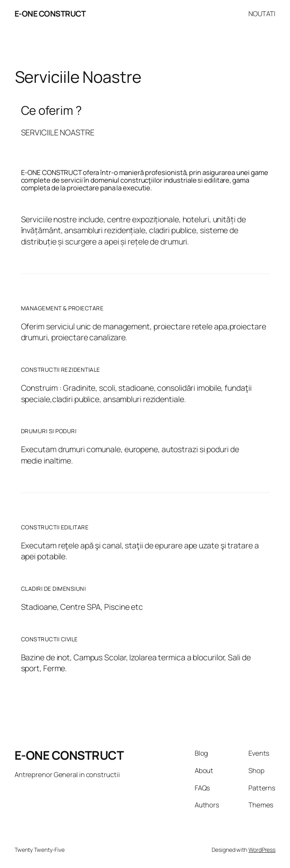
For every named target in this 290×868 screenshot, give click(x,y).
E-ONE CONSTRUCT (50, 14)
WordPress (262, 850)
